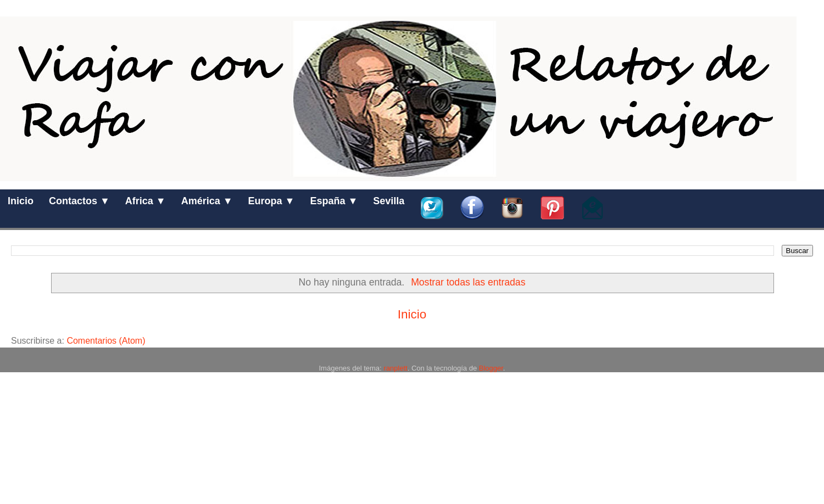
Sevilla (389, 201)
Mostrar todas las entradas (468, 282)
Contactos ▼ (79, 201)
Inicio (21, 201)
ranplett (395, 368)
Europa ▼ (272, 201)
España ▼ (334, 201)
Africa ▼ (146, 201)
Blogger (491, 368)
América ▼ (207, 201)
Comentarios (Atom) (106, 341)
